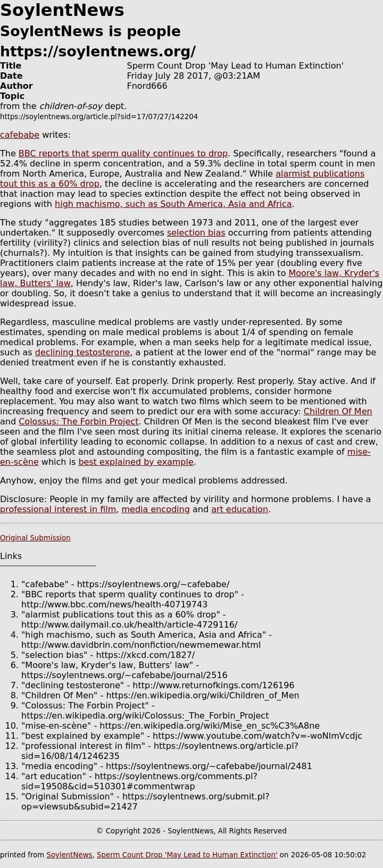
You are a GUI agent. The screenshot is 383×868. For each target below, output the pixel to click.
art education (240, 509)
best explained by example (136, 462)
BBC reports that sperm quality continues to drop (123, 153)
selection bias (196, 233)
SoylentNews (69, 855)
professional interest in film (58, 509)
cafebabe (20, 135)
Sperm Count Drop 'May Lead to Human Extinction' (187, 855)
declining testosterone (83, 352)
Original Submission (35, 538)
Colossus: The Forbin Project (78, 422)
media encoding (155, 509)
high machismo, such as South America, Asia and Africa (173, 204)
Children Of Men (338, 411)
